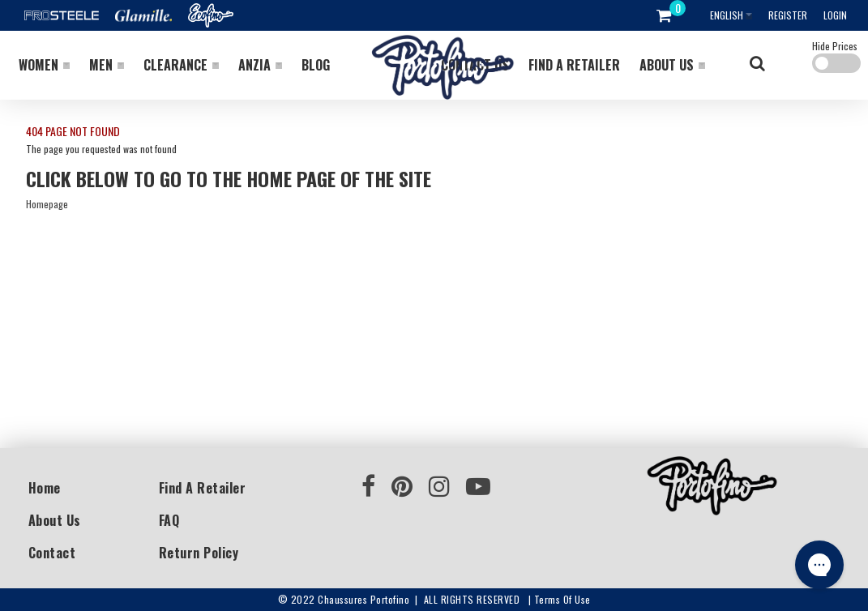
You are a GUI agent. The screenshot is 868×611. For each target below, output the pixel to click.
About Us (55, 520)
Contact (52, 553)
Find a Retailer (203, 488)
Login (835, 15)
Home (45, 488)
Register (788, 15)
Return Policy (199, 553)
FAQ (169, 520)
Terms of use (562, 599)
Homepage (47, 204)
